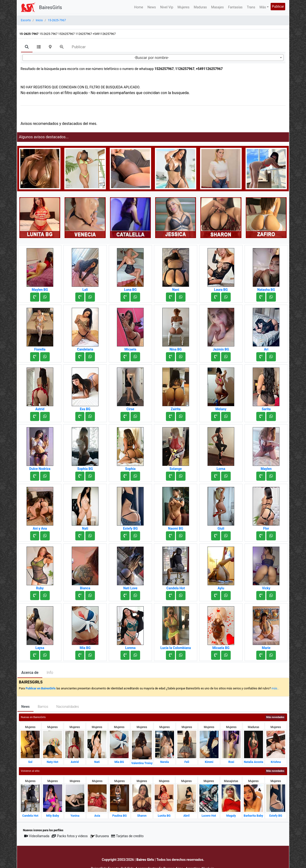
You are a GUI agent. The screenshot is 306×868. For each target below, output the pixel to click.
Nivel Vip (167, 7)
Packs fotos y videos (70, 836)
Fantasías (235, 7)
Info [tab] (50, 673)
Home (139, 7)
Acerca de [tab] (30, 673)
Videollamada (37, 836)
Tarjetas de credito (127, 836)
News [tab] (25, 707)
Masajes (217, 7)
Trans (251, 7)
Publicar (278, 6)
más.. (275, 688)
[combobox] (153, 58)
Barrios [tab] (43, 707)
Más (263, 7)
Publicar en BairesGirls (41, 688)
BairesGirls (50, 7)
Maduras (200, 7)
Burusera (99, 836)
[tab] (27, 47)
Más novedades (275, 717)
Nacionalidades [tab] (68, 707)
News (152, 7)
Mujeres (184, 7)
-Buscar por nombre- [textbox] (152, 58)
